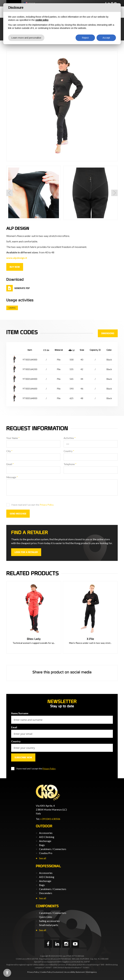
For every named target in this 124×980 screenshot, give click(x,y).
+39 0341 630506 (50, 819)
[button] (10, 193)
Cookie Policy (46, 972)
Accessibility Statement (75, 972)
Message (12, 477)
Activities (70, 438)
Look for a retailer (26, 552)
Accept (106, 38)
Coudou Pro (46, 853)
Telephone (70, 464)
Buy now (15, 267)
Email (10, 464)
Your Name (13, 438)
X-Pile (90, 639)
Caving (12, 308)
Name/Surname (20, 713)
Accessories (46, 833)
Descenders (46, 893)
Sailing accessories (49, 921)
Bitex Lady (34, 639)
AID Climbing (47, 837)
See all (43, 858)
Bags (42, 845)
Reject (85, 38)
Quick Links (46, 917)
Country (69, 451)
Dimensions (108, 333)
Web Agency (91, 972)
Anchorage (45, 841)
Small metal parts (49, 925)
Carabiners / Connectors (53, 849)
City (9, 451)
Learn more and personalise (26, 38)
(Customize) (58, 972)
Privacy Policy (47, 505)
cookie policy (42, 20)
